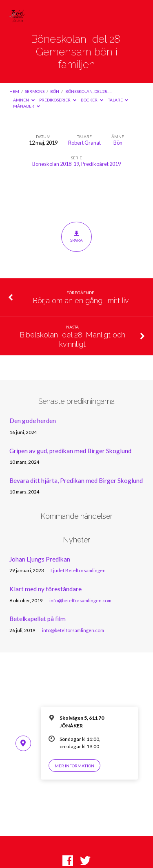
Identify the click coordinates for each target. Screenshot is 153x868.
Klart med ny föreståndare (45, 589)
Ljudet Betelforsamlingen (78, 570)
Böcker (92, 100)
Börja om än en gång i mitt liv (81, 301)
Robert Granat (84, 143)
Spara (76, 236)
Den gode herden (33, 421)
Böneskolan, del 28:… (88, 91)
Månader (27, 106)
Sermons (35, 91)
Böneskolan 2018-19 (56, 164)
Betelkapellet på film (38, 619)
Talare (118, 100)
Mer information (74, 766)
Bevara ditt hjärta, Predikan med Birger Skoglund (76, 480)
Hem (14, 91)
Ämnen (24, 100)
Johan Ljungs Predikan (40, 559)
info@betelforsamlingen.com (80, 600)
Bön (55, 91)
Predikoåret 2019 (101, 164)
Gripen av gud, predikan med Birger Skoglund (70, 451)
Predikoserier (58, 100)
